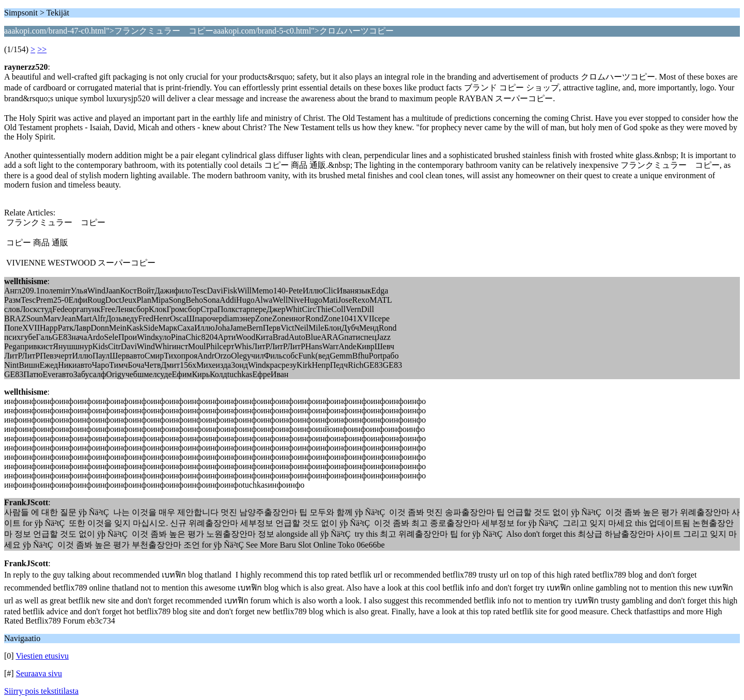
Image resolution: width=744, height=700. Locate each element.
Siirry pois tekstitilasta (41, 691)
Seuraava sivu (39, 673)
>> (42, 49)
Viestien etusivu (42, 656)
